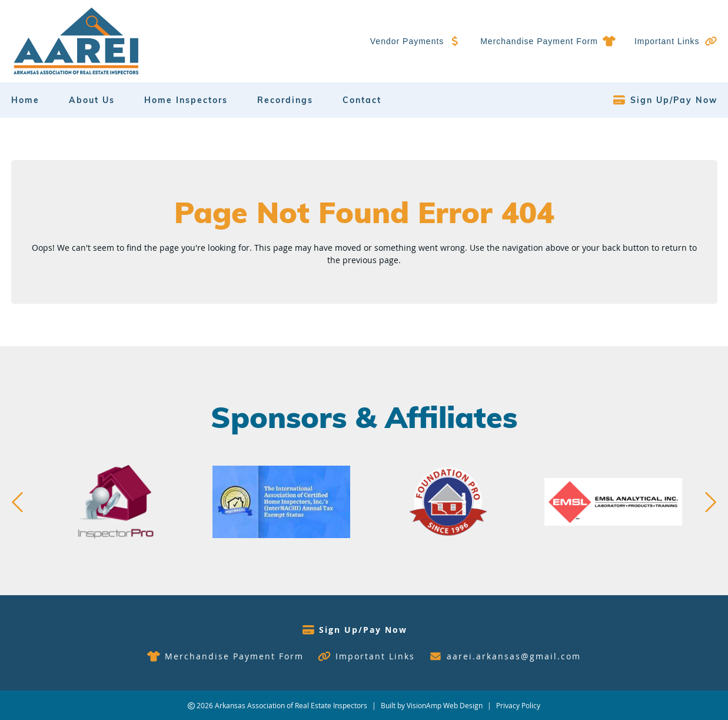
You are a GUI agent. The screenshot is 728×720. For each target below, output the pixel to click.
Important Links (667, 41)
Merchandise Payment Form (539, 41)
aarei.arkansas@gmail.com (514, 656)
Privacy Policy (518, 705)
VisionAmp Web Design (445, 705)
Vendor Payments (407, 41)
